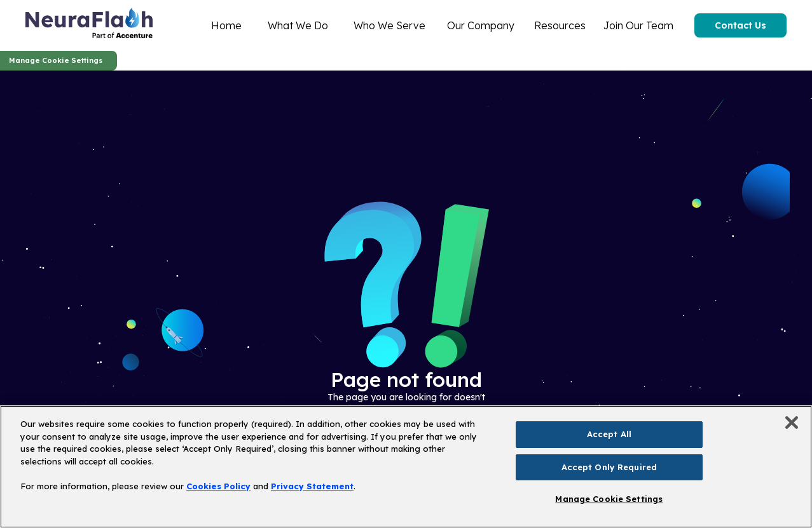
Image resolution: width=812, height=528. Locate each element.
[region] (406, 467)
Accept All (609, 434)
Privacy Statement (312, 486)
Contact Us (740, 25)
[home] (89, 25)
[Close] (792, 423)
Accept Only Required (609, 467)
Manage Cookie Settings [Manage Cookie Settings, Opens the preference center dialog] (609, 499)
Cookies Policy (218, 486)
